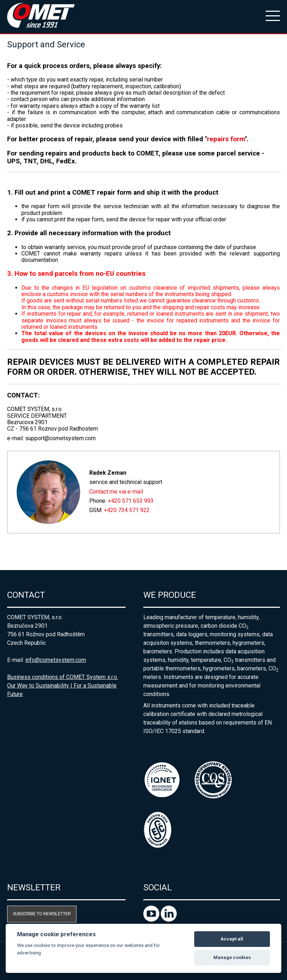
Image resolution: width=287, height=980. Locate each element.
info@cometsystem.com (56, 660)
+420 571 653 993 (131, 501)
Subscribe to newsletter (42, 914)
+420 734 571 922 (127, 510)
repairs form (226, 139)
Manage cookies (232, 957)
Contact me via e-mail (116, 492)
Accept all (232, 939)
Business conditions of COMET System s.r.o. (63, 677)
